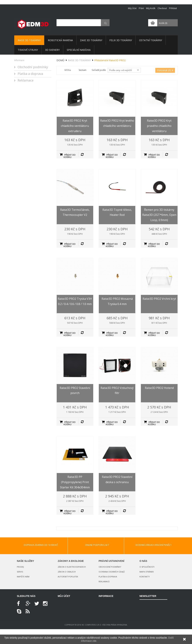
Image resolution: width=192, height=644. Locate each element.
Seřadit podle (99, 70)
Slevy (101, 602)
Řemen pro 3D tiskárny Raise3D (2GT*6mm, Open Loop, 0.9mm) (159, 215)
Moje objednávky (66, 602)
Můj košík (151, 8)
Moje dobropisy (66, 608)
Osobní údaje (64, 621)
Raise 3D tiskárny (79, 60)
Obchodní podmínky (32, 67)
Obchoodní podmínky (110, 567)
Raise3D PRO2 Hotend (159, 388)
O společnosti (147, 567)
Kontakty (145, 577)
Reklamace (25, 80)
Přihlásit (173, 8)
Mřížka (68, 70)
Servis (20, 572)
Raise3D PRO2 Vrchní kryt (159, 299)
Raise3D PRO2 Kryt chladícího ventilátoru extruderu (75, 126)
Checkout (162, 8)
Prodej (20, 567)
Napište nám (23, 577)
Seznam (83, 70)
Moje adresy (64, 615)
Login (61, 627)
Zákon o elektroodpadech (72, 567)
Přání (141, 8)
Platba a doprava (30, 74)
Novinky (103, 609)
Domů (60, 60)
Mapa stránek (147, 572)
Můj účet (132, 8)
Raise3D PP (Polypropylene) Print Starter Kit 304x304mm (75, 482)
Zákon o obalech (67, 572)
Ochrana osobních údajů (112, 572)
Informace (19, 60)
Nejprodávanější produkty (111, 615)
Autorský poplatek (68, 577)
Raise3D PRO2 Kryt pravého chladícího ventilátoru (159, 126)
